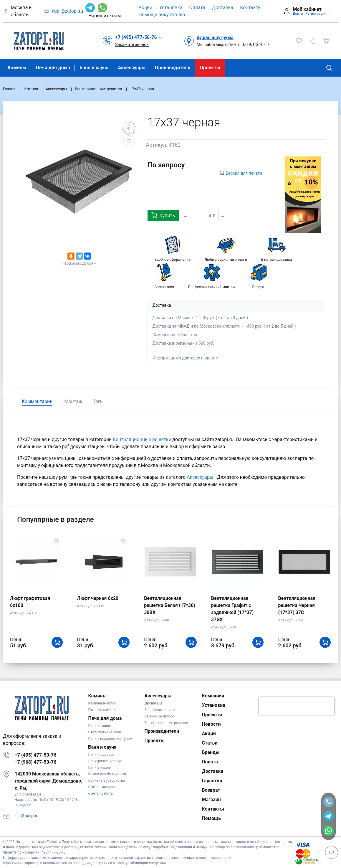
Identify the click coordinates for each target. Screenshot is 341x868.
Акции (146, 8)
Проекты (210, 68)
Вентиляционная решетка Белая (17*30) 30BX (170, 605)
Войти (298, 14)
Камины (17, 68)
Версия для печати (244, 173)
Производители (173, 68)
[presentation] (297, 706)
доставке (191, 358)
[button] (139, 38)
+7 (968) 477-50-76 (35, 762)
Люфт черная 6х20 (98, 598)
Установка (171, 8)
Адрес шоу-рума (215, 38)
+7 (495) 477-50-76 (35, 755)
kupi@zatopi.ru (67, 11)
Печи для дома (53, 68)
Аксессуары (132, 68)
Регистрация (316, 14)
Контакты (251, 8)
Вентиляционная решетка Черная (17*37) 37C (297, 605)
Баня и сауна (94, 68)
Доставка (223, 8)
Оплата (197, 8)
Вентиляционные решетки (143, 439)
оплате (211, 358)
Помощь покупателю (162, 15)
